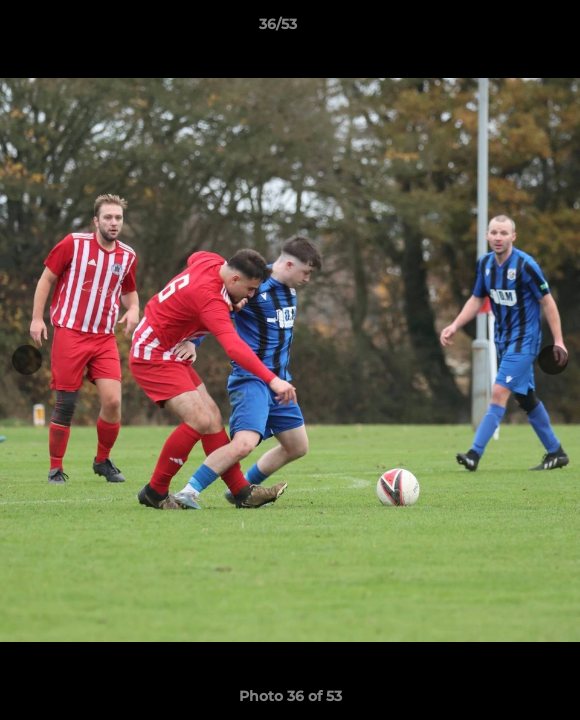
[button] (508, 29)
